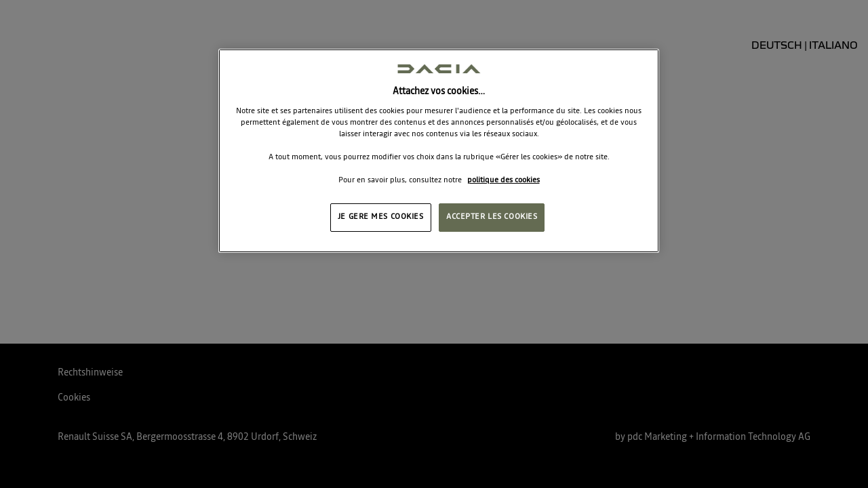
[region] (439, 151)
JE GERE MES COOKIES (381, 217)
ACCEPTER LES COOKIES (492, 217)
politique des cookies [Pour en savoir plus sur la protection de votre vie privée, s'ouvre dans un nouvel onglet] (504, 180)
